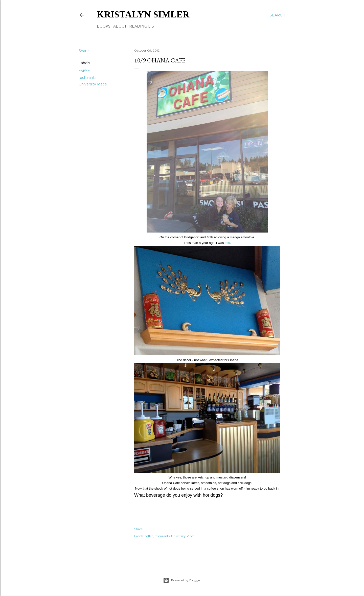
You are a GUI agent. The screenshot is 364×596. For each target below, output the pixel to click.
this (227, 243)
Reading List (143, 26)
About (120, 26)
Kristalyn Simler (143, 14)
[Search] (278, 15)
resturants (87, 78)
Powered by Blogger (182, 580)
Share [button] (84, 51)
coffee (84, 71)
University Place (93, 84)
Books (104, 26)
